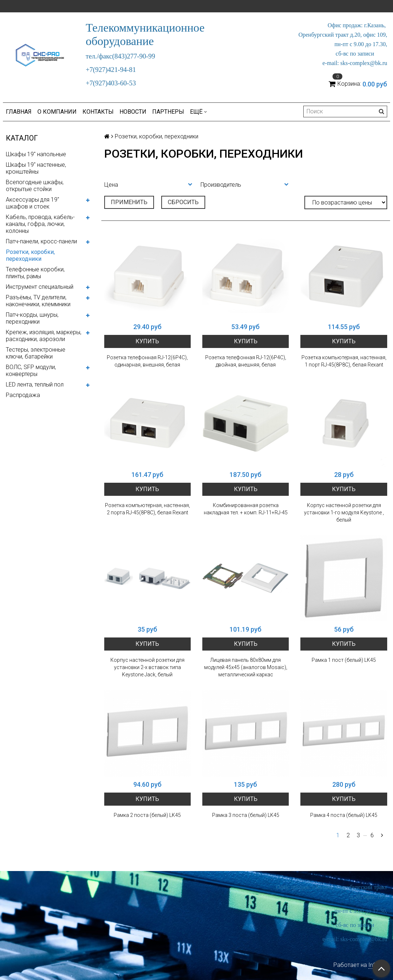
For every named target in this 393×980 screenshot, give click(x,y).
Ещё (198, 112)
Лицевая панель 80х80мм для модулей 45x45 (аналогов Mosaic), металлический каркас (246, 667)
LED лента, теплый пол (35, 384)
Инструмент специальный (40, 287)
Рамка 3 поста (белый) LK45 (246, 815)
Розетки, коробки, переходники (30, 255)
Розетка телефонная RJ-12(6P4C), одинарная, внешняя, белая (147, 361)
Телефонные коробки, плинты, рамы (35, 273)
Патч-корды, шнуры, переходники (32, 318)
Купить (147, 341)
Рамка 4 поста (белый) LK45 (344, 815)
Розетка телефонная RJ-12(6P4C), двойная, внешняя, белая (246, 361)
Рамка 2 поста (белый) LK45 (147, 815)
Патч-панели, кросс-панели (41, 241)
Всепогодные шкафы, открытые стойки (35, 186)
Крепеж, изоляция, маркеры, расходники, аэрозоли (44, 336)
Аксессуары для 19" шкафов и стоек (33, 203)
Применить (129, 202)
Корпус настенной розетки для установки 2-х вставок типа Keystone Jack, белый (147, 667)
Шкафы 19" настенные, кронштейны (36, 168)
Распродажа (23, 395)
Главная (19, 112)
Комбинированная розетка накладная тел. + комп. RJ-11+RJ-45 (246, 509)
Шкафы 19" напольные (36, 154)
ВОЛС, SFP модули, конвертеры (31, 370)
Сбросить (183, 202)
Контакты (98, 112)
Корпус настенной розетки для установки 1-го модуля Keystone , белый (344, 513)
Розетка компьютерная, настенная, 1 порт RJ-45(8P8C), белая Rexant (344, 361)
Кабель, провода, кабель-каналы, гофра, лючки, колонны (40, 224)
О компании (57, 112)
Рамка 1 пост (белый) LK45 (344, 660)
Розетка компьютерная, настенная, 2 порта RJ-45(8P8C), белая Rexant (147, 509)
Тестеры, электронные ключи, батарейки (36, 353)
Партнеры (168, 112)
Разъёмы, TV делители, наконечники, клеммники (38, 301)
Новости (133, 112)
